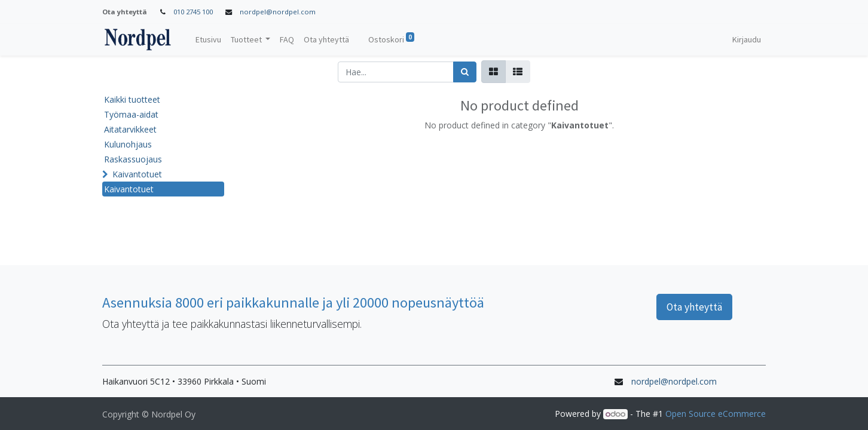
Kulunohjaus (128, 144)
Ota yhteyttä (694, 307)
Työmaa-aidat (131, 114)
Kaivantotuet (137, 174)
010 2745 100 (193, 12)
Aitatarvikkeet (130, 129)
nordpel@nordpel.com (278, 12)
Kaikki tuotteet (132, 99)
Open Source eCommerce (716, 414)
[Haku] (465, 72)
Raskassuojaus (133, 159)
